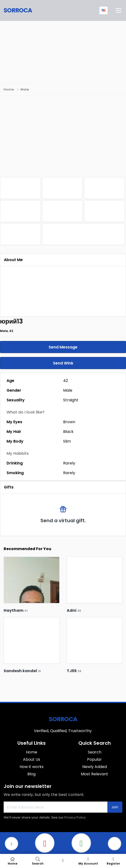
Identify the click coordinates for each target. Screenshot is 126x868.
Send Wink (63, 363)
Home (9, 89)
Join (115, 807)
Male (25, 89)
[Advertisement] (63, 51)
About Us (32, 759)
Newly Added (95, 767)
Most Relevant (94, 774)
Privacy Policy (75, 817)
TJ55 (74, 671)
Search (95, 752)
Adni (74, 610)
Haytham (16, 610)
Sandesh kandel (22, 671)
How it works (32, 767)
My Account (88, 861)
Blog (31, 774)
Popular (94, 759)
